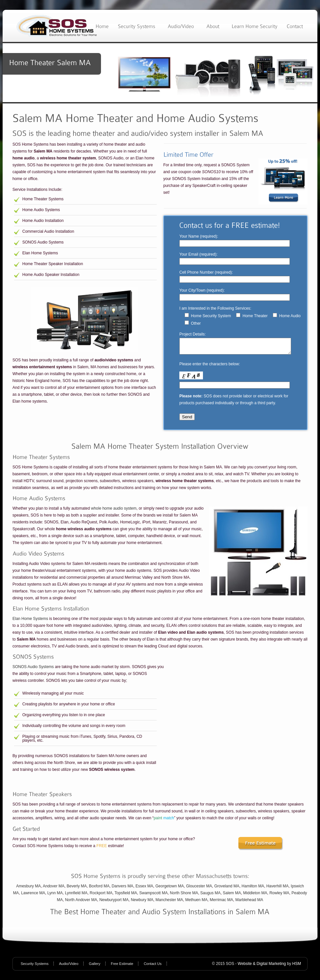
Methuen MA (196, 903)
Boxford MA (99, 889)
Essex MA (144, 889)
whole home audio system (114, 511)
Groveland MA (227, 889)
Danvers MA (123, 889)
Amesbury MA (28, 889)
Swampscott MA (154, 896)
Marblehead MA (249, 903)
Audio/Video (69, 967)
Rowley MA (280, 896)
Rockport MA (101, 896)
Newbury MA (142, 903)
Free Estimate (122, 967)
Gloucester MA (199, 889)
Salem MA (232, 896)
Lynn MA (55, 896)
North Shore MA (184, 896)
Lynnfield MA (76, 896)
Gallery (95, 967)
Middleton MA (255, 896)
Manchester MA (169, 903)
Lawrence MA (33, 896)
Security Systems (35, 967)
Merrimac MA (221, 903)
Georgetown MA (170, 889)
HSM (297, 967)
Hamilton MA (253, 889)
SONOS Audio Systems (33, 670)
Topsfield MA (126, 896)
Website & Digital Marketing (262, 967)
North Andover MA (81, 903)
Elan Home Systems (30, 622)
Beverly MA (77, 889)
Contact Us (152, 967)
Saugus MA (210, 896)
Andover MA (54, 889)
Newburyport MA (114, 903)
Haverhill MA (277, 889)
